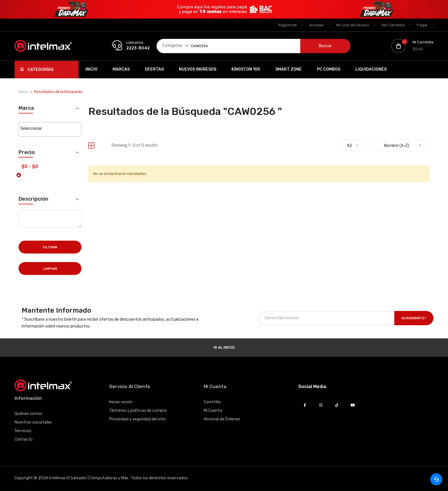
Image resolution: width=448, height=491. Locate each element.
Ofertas (154, 69)
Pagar (422, 25)
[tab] (91, 146)
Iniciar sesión (121, 401)
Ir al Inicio (224, 347)
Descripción (33, 198)
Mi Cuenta (213, 410)
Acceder (317, 25)
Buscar (325, 46)
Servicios (23, 430)
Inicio (91, 69)
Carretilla (212, 401)
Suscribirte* (414, 318)
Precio (27, 152)
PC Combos (329, 69)
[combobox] (50, 129)
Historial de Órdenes (222, 419)
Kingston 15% (246, 69)
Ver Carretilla (393, 25)
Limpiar (50, 268)
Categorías (37, 70)
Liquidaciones (371, 69)
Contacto (24, 439)
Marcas (121, 69)
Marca (26, 108)
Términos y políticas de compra (138, 410)
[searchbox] (50, 129)
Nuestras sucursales (33, 422)
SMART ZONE (289, 69)
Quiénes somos (28, 413)
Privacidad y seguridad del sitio (137, 419)
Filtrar (50, 247)
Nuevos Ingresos (198, 69)
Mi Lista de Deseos (353, 25)
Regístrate (288, 25)
